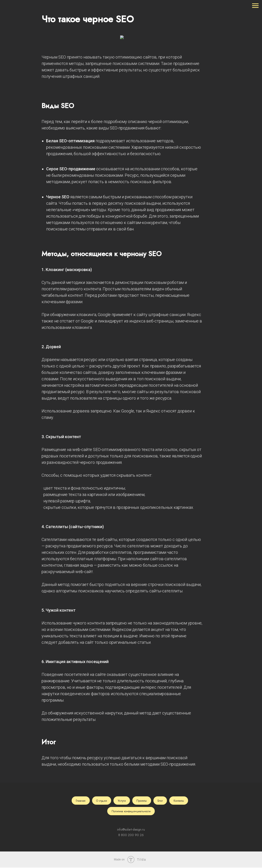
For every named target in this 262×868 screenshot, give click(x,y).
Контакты (179, 801)
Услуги (122, 801)
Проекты (142, 801)
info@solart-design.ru (131, 830)
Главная (80, 801)
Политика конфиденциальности (131, 812)
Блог (161, 801)
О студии (101, 801)
